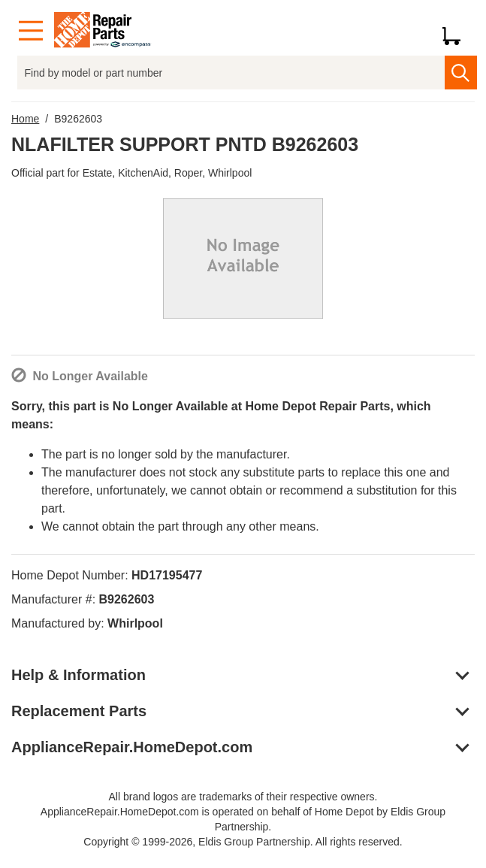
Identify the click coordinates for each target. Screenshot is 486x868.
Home (25, 119)
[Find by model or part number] (231, 73)
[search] (461, 73)
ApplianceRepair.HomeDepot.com (132, 747)
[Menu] (31, 31)
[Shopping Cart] (457, 31)
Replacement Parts (79, 711)
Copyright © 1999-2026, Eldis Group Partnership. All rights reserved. (243, 842)
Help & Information (78, 675)
